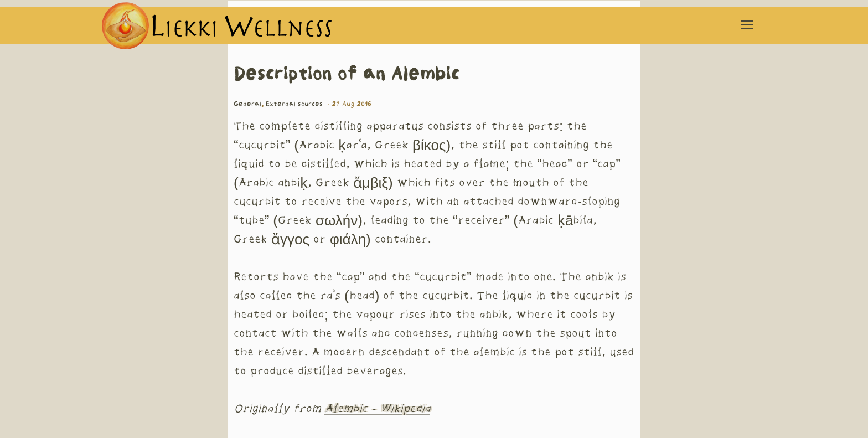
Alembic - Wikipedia (377, 409)
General (247, 104)
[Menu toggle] (747, 25)
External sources (294, 104)
